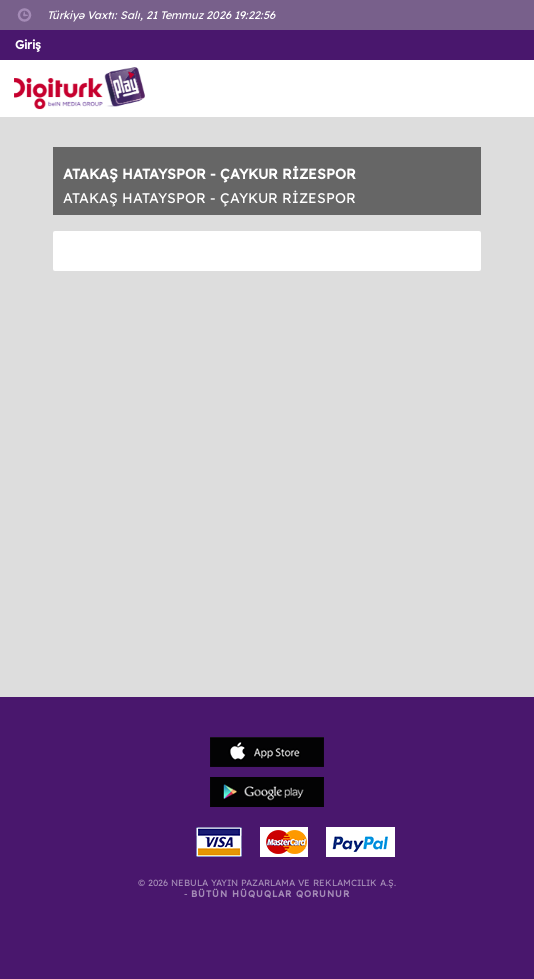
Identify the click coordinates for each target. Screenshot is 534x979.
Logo (83, 88)
